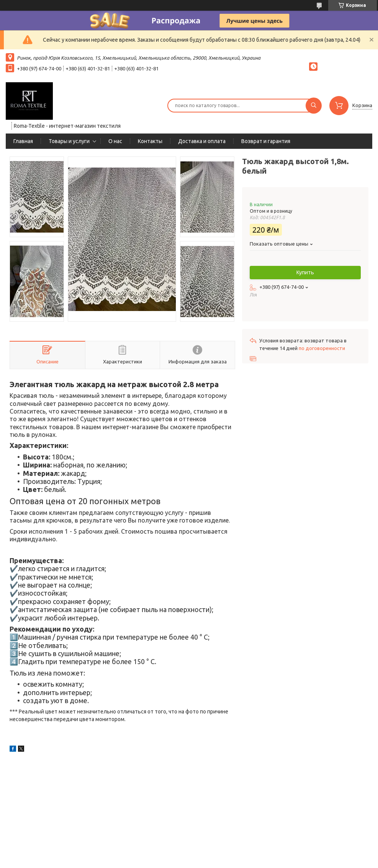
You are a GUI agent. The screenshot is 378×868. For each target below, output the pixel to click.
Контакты (150, 141)
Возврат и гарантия (266, 141)
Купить (305, 272)
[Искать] (314, 106)
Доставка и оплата (202, 141)
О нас (115, 141)
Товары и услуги (69, 141)
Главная (23, 141)
